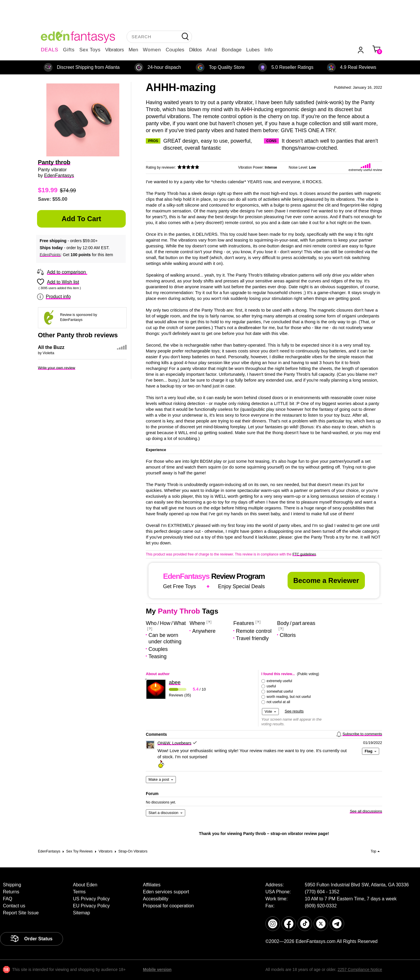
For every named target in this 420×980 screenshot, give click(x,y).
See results (294, 711)
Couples (175, 50)
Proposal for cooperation (168, 906)
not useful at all (278, 702)
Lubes (253, 50)
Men (133, 50)
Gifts (69, 50)
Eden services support (166, 892)
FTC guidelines (304, 554)
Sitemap (82, 913)
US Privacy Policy (91, 899)
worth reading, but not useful (289, 697)
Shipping (12, 885)
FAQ (8, 899)
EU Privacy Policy (91, 906)
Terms (79, 892)
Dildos (195, 50)
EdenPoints (50, 255)
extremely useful (279, 681)
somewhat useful (280, 691)
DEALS (50, 50)
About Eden (85, 885)
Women (152, 50)
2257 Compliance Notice (360, 969)
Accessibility (156, 899)
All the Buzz (51, 347)
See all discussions (366, 811)
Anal (212, 50)
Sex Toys (90, 50)
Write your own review (57, 368)
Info (268, 50)
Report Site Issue (21, 913)
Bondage (232, 50)
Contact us (14, 906)
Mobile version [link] (157, 969)
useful (271, 686)
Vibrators (115, 50)
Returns (11, 892)
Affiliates (152, 885)
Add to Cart (81, 219)
